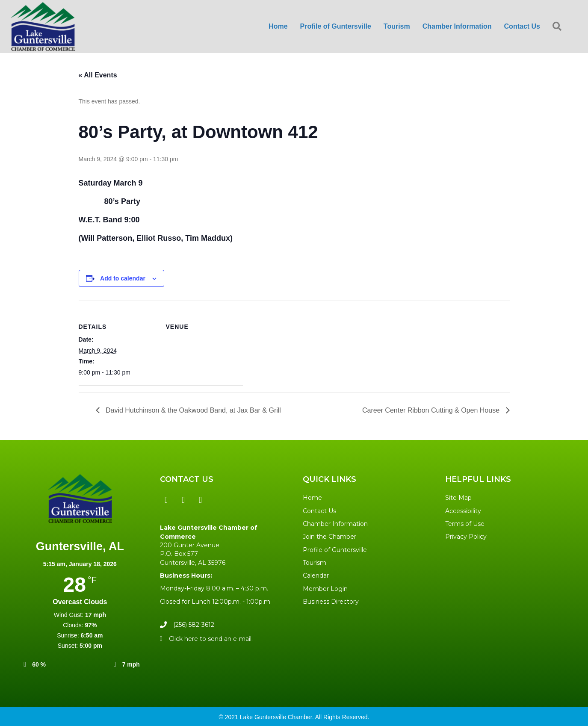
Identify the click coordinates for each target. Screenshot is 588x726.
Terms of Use (465, 524)
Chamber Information (457, 26)
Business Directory (331, 602)
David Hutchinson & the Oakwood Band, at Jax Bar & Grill (192, 410)
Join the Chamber (329, 537)
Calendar (316, 575)
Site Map (458, 498)
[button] (166, 500)
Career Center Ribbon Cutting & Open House (432, 410)
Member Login (325, 589)
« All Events (98, 75)
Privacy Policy (466, 537)
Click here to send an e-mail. (211, 639)
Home (278, 26)
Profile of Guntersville (336, 26)
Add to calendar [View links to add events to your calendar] (123, 278)
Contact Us (522, 26)
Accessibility (463, 511)
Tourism (397, 26)
